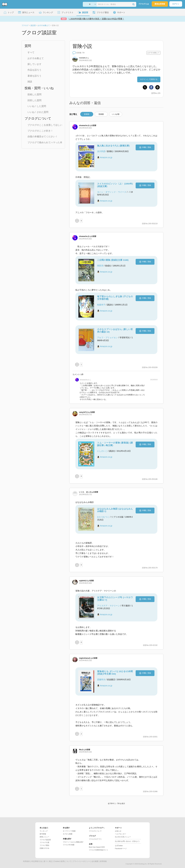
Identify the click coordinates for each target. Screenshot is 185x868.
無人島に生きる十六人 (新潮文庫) (113, 146)
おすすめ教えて (36, 58)
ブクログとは (144, 4)
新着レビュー (44, 837)
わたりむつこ (103, 517)
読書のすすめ (44, 848)
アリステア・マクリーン (108, 606)
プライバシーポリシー (81, 861)
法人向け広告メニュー (123, 837)
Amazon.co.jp (106, 157)
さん (84, 58)
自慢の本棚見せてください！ (43, 137)
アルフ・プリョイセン (107, 338)
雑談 (30, 82)
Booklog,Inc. (143, 864)
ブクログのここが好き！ (40, 131)
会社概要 (95, 861)
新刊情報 (43, 834)
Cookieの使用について (62, 861)
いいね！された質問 (38, 112)
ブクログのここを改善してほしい (45, 125)
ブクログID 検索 (69, 845)
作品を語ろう (34, 70)
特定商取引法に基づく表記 (42, 861)
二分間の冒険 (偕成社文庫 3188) (113, 260)
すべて (31, 52)
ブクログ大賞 (44, 842)
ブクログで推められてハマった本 (45, 142)
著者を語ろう (34, 76)
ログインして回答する (149, 79)
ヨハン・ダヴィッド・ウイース (112, 192)
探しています (34, 64)
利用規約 (26, 861)
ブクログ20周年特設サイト (99, 850)
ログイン (176, 4)
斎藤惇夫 (101, 680)
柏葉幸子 (101, 305)
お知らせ (118, 831)
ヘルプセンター (121, 834)
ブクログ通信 (44, 845)
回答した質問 (34, 100)
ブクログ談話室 (45, 840)
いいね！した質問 (37, 106)
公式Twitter (119, 846)
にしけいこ (102, 451)
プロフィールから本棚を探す (73, 842)
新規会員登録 (160, 4)
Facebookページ (121, 848)
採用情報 (103, 861)
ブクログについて (95, 831)
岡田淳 (100, 266)
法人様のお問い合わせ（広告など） (128, 841)
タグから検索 (68, 834)
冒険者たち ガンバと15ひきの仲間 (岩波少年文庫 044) (115, 673)
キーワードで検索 (69, 831)
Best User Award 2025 (97, 847)
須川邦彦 (101, 151)
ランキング (44, 831)
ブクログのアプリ (95, 839)
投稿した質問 (34, 94)
